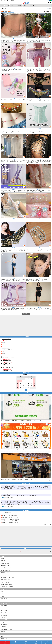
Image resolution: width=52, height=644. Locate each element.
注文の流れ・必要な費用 (6, 568)
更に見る (49, 508)
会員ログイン (4, 608)
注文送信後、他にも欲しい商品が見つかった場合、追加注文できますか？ (11, 521)
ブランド (3, 594)
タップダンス (5, 346)
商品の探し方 (4, 561)
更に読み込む (26, 314)
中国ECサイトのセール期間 (7, 584)
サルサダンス (5, 348)
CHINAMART (4, 639)
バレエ (4, 344)
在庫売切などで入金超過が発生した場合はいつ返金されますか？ (11, 519)
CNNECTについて (5, 558)
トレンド (3, 596)
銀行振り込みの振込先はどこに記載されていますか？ (11, 523)
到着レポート (4, 601)
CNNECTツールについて (6, 563)
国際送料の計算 (4, 599)
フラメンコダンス (6, 339)
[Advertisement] (26, 326)
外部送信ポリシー (5, 627)
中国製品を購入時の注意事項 (7, 587)
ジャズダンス (5, 343)
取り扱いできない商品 (6, 575)
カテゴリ (3, 592)
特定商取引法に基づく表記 (7, 629)
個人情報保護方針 (5, 625)
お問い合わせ (4, 617)
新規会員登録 (4, 606)
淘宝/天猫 (4, 12)
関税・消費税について (6, 580)
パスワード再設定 (5, 610)
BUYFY (3, 636)
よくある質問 (4, 615)
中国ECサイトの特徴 (6, 582)
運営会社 (3, 632)
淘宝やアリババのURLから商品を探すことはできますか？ (11, 515)
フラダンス (5, 352)
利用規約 (3, 622)
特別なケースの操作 (5, 573)
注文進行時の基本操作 (6, 570)
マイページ (4, 613)
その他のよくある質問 (47, 525)
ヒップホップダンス (7, 350)
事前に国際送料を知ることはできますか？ (11, 517)
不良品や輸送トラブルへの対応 (8, 577)
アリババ (11, 12)
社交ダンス (5, 353)
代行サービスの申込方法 (6, 566)
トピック (49, 481)
